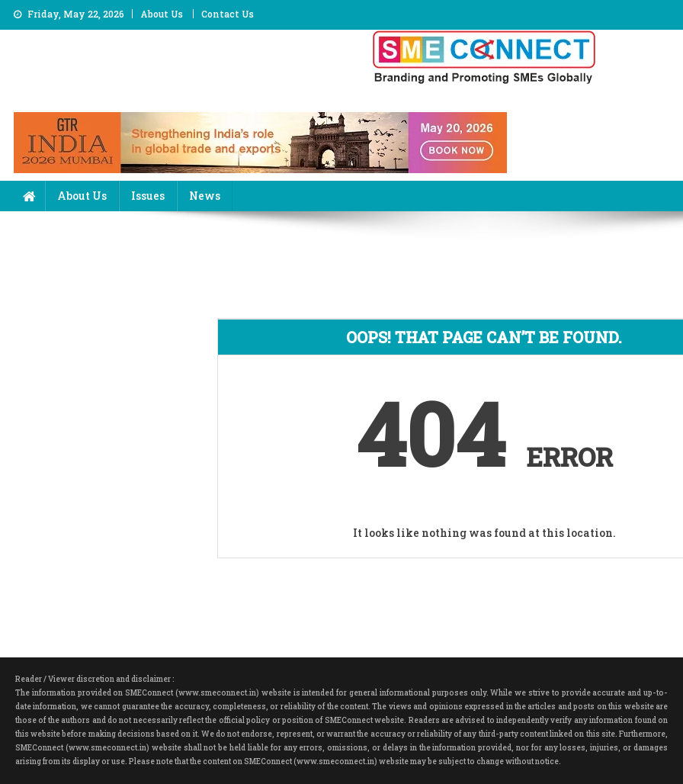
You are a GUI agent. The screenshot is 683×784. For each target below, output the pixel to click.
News (205, 196)
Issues (148, 196)
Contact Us (228, 14)
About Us (162, 14)
